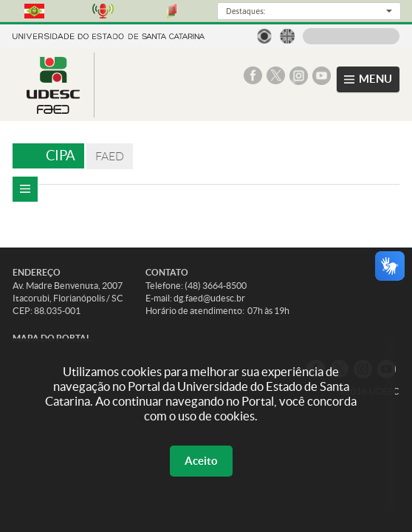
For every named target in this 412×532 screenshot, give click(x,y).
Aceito (201, 461)
